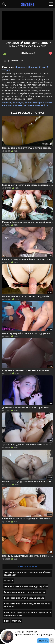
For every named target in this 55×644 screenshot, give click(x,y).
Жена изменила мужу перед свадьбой (24, 598)
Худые (43, 67)
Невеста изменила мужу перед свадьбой (26, 586)
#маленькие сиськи (23, 105)
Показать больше (27, 566)
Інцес (6, 621)
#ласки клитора (33, 103)
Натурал (8, 581)
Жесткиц (17, 621)
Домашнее (21, 67)
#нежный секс (42, 105)
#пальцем (18, 103)
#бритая (7, 103)
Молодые (33, 67)
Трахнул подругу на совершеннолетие (24, 592)
